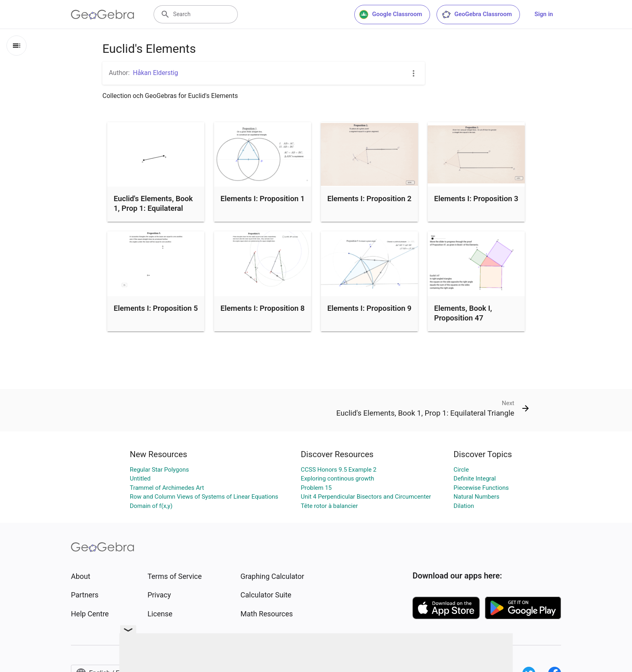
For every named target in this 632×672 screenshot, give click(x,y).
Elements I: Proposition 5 (156, 308)
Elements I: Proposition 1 (263, 199)
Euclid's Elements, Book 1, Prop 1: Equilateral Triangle (153, 208)
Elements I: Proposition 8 (263, 308)
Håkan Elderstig (156, 73)
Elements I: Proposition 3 (476, 199)
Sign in (544, 14)
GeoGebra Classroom (477, 15)
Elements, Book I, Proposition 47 (463, 313)
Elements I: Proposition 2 (369, 199)
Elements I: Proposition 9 (369, 308)
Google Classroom (391, 15)
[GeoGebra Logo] (103, 15)
